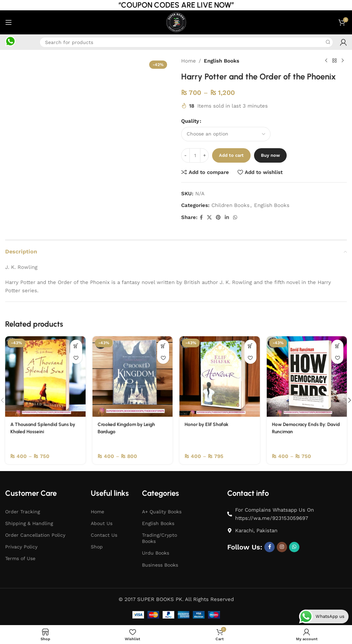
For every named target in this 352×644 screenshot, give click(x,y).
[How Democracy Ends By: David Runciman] (307, 376)
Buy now (270, 155)
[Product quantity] (195, 155)
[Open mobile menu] (9, 22)
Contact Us (104, 535)
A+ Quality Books (162, 511)
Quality (190, 121)
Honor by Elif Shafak (208, 424)
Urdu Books (156, 553)
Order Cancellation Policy (35, 535)
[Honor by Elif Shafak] (220, 376)
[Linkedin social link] (227, 217)
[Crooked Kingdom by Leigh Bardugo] (133, 376)
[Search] (186, 42)
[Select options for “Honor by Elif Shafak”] (250, 345)
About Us (102, 523)
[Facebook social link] (201, 217)
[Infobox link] (10, 42)
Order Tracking (23, 511)
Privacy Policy (21, 546)
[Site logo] (176, 22)
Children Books (230, 205)
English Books (222, 61)
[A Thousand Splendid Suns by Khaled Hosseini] (45, 376)
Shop (97, 546)
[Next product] (343, 61)
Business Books (160, 564)
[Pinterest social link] (218, 217)
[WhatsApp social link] (235, 217)
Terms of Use (20, 558)
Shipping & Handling (29, 523)
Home (189, 61)
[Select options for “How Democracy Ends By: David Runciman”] (337, 345)
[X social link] (209, 217)
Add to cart (231, 155)
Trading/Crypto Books (159, 538)
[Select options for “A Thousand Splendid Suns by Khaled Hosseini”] (76, 345)
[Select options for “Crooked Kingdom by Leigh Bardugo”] (163, 345)
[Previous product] (326, 61)
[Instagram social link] (282, 546)
